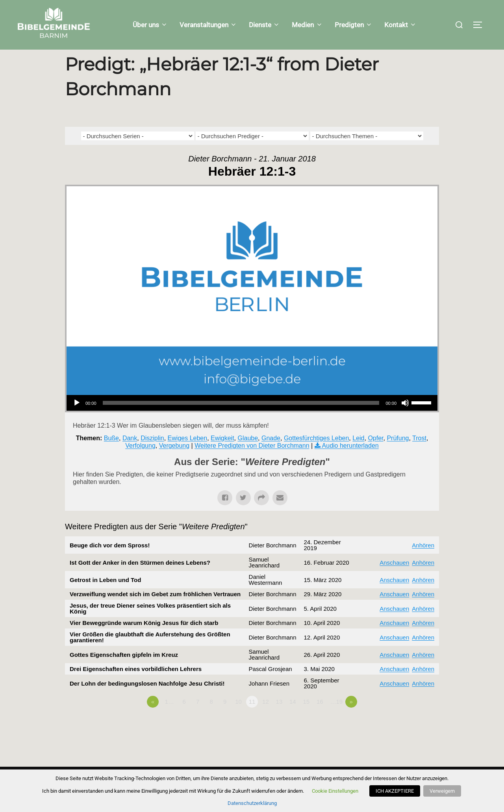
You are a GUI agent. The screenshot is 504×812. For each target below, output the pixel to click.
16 (320, 717)
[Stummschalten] (405, 419)
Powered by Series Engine (410, 739)
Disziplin (152, 453)
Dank (130, 453)
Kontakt (400, 25)
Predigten (354, 25)
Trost (419, 453)
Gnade (271, 453)
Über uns (150, 25)
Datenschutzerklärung (252, 803)
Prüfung (398, 453)
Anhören (423, 561)
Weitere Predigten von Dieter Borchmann (252, 461)
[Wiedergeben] (77, 419)
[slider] (241, 419)
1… (170, 717)
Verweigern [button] (442, 791)
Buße (111, 453)
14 (293, 717)
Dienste (264, 25)
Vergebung (174, 461)
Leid (358, 453)
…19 (336, 717)
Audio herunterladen (350, 461)
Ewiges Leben (188, 453)
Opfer (375, 453)
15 (306, 717)
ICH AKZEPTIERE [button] (396, 791)
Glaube (248, 453)
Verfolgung (140, 461)
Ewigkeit (222, 453)
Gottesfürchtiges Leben (316, 453)
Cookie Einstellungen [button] (336, 791)
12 (266, 717)
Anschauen (394, 578)
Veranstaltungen (208, 25)
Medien (307, 25)
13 (279, 717)
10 (238, 717)
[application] (252, 419)
